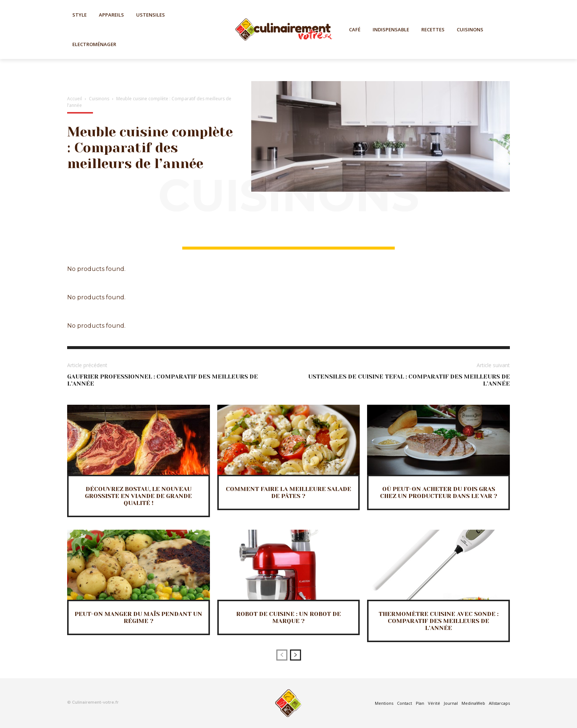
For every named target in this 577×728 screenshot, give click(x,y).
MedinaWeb (473, 703)
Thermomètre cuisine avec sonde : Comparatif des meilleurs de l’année (438, 621)
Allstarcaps (499, 703)
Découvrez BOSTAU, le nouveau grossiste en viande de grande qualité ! (138, 496)
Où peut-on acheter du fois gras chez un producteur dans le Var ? (439, 492)
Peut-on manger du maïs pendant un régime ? (138, 617)
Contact (405, 703)
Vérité (434, 703)
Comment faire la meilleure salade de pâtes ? (288, 492)
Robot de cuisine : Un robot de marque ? (288, 617)
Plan (420, 703)
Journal (451, 703)
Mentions (384, 703)
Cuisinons (99, 99)
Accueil (75, 99)
